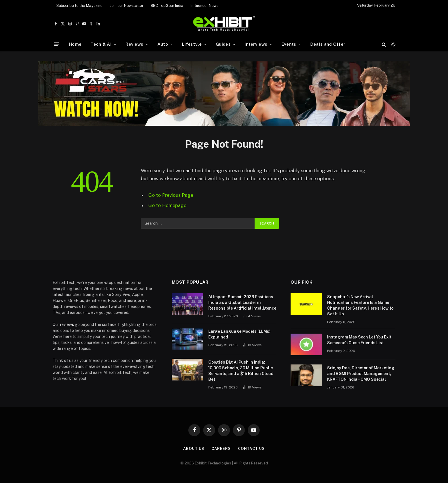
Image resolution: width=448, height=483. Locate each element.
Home (75, 44)
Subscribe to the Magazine (79, 6)
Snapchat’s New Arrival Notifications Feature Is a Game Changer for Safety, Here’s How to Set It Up (360, 305)
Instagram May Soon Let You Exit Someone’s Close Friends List (359, 340)
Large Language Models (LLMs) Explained (239, 334)
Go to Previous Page (171, 195)
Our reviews (63, 324)
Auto (163, 44)
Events (289, 44)
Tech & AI (101, 44)
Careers (221, 449)
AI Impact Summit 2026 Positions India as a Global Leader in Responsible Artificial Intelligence (242, 302)
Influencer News (205, 6)
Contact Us (251, 449)
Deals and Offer (328, 44)
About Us (194, 449)
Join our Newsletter (127, 6)
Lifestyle (192, 44)
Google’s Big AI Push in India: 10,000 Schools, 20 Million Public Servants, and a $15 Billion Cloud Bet (241, 371)
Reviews (134, 44)
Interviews (256, 44)
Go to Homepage (167, 205)
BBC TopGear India (167, 6)
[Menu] (56, 44)
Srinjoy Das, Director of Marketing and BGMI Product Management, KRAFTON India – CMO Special (361, 374)
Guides (223, 44)
